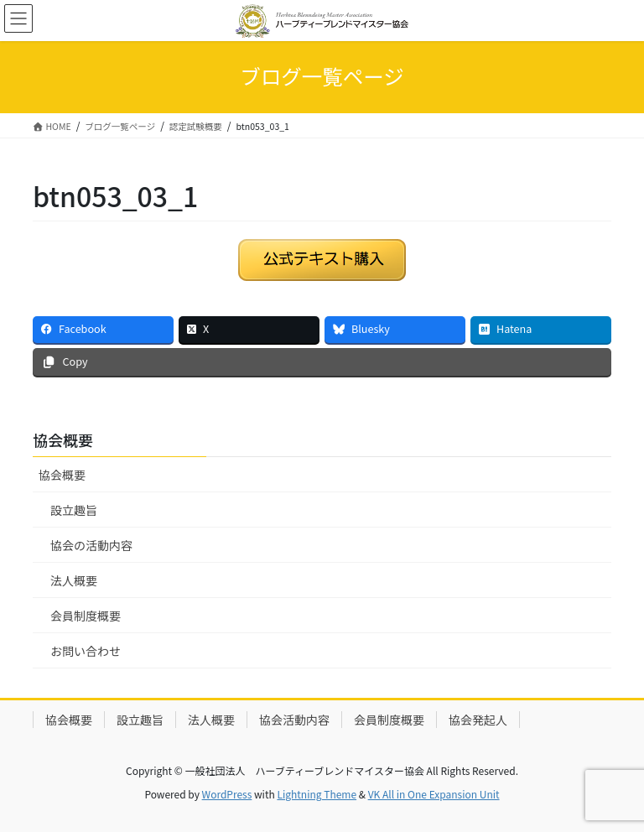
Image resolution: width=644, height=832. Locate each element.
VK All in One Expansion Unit (434, 794)
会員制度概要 (86, 616)
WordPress (227, 794)
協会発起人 (478, 720)
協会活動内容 (294, 720)
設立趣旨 (74, 510)
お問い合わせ (86, 651)
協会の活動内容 (91, 545)
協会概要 (62, 475)
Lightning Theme (317, 794)
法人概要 (74, 580)
